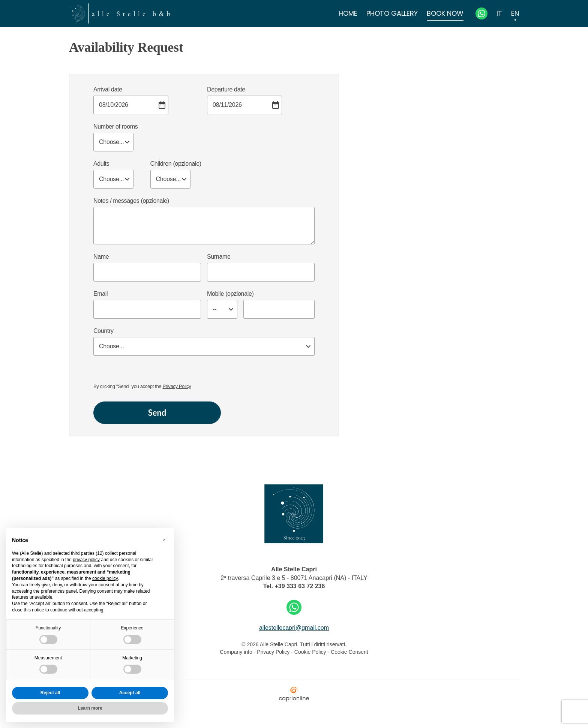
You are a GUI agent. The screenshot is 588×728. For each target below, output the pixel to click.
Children (176, 164)
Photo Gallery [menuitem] (392, 13)
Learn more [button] (90, 708)
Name (101, 257)
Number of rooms (115, 127)
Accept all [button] (130, 693)
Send (157, 413)
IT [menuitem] (499, 13)
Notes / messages (131, 201)
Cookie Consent (349, 652)
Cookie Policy (310, 652)
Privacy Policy (177, 386)
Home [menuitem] (348, 13)
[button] (164, 540)
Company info (237, 652)
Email (100, 294)
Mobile (230, 294)
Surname (219, 257)
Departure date (226, 89)
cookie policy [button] (105, 578)
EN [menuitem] (515, 13)
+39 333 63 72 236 (300, 586)
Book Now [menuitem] (445, 13)
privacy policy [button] (86, 560)
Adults (101, 164)
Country (103, 331)
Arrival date (108, 89)
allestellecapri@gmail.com (294, 628)
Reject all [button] (50, 693)
